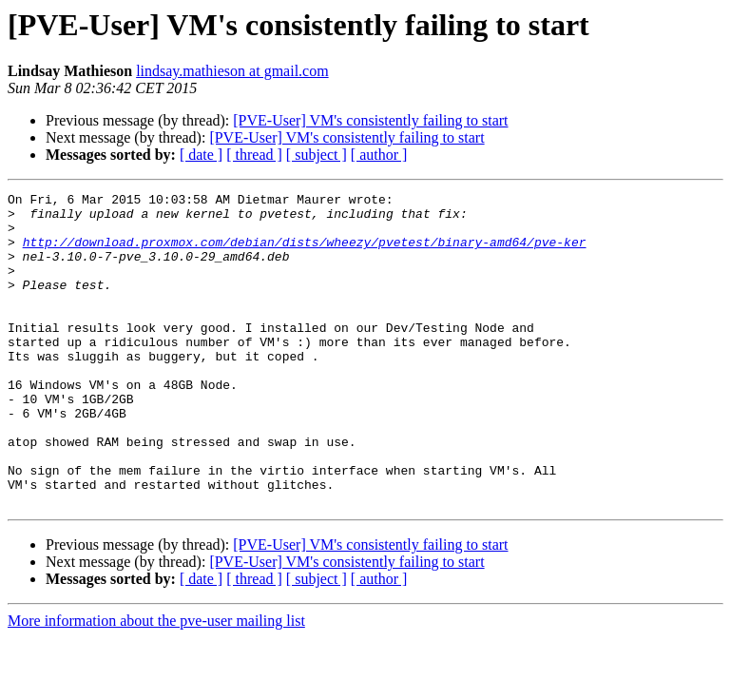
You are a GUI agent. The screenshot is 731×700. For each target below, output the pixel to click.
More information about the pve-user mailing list (156, 683)
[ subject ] (317, 155)
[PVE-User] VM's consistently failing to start (370, 120)
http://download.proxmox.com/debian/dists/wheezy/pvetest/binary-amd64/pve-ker (305, 253)
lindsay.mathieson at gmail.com (232, 71)
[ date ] (201, 155)
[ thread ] (254, 155)
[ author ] (379, 155)
